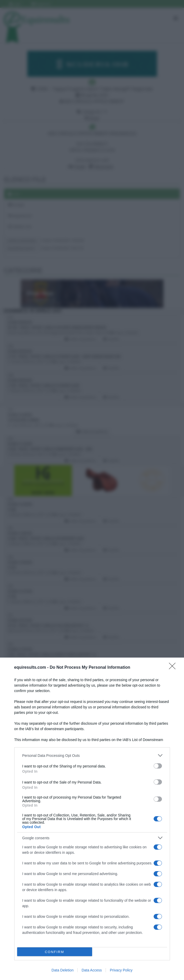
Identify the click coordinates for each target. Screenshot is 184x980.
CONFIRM (55, 952)
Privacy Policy (121, 970)
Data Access (92, 970)
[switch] (158, 766)
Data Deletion (63, 970)
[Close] (174, 668)
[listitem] (92, 755)
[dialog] (92, 819)
